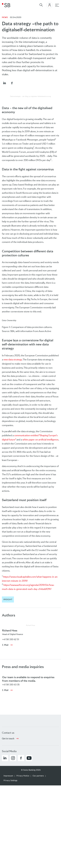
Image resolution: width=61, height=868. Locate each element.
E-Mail (5, 645)
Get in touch (8, 739)
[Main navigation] (57, 5)
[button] (4, 83)
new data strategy (13, 360)
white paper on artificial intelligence (40, 440)
